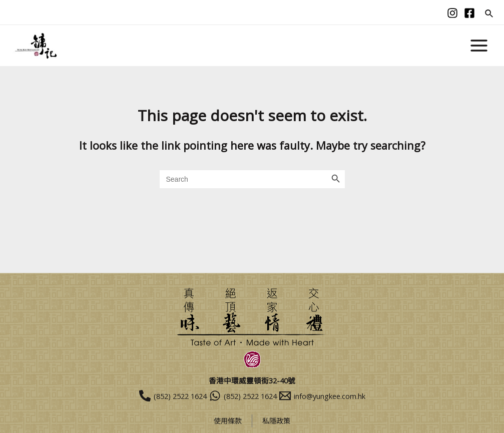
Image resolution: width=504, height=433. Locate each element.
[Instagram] (452, 13)
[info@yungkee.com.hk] (341, 396)
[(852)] (154, 396)
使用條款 (227, 421)
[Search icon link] (489, 14)
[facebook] (469, 13)
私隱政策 (277, 421)
